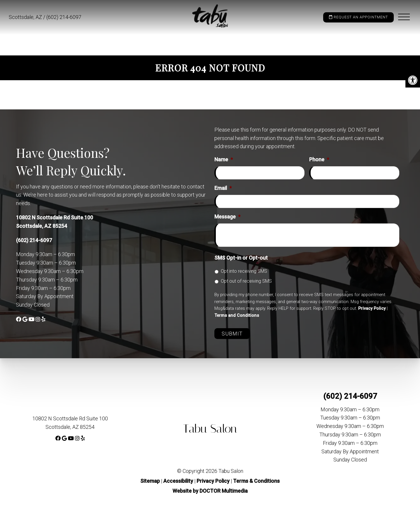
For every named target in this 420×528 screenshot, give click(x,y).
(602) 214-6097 (64, 17)
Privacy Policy (372, 308)
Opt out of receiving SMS (246, 281)
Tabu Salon (210, 429)
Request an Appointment (358, 17)
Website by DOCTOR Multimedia (210, 491)
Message (227, 217)
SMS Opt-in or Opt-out (241, 258)
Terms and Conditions (237, 315)
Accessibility (178, 481)
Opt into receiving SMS (244, 271)
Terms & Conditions (256, 481)
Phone (319, 159)
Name (224, 159)
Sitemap (150, 481)
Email (223, 188)
